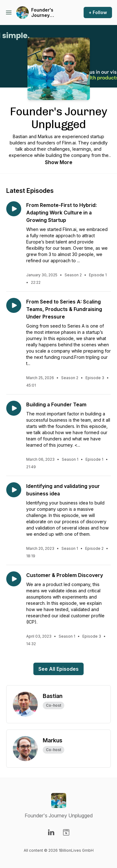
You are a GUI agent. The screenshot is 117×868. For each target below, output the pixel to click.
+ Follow (98, 12)
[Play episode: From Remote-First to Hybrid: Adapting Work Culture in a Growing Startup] (14, 209)
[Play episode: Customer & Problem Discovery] (14, 579)
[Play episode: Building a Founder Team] (14, 408)
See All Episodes (58, 669)
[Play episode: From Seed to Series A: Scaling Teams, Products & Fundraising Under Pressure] (14, 305)
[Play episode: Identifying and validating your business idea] (14, 490)
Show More (59, 162)
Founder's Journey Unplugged (43, 13)
